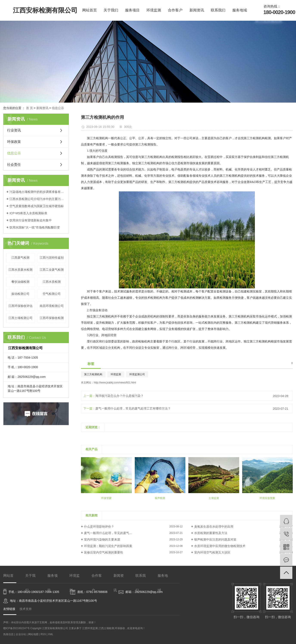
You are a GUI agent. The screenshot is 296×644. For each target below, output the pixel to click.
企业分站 (21, 634)
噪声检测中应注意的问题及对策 (215, 539)
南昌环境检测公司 (52, 306)
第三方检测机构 (93, 374)
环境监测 (154, 10)
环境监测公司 (137, 374)
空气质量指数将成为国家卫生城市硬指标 (37, 206)
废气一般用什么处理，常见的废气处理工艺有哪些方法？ (133, 408)
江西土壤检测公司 (20, 318)
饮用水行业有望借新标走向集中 (31, 220)
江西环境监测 (90, 628)
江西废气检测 (20, 258)
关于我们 (111, 10)
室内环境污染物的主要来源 (102, 539)
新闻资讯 (197, 10)
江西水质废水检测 (20, 270)
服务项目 (132, 10)
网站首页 (90, 10)
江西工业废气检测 (52, 270)
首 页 (29, 108)
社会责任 (14, 165)
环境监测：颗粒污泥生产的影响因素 (108, 546)
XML (51, 634)
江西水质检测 (52, 282)
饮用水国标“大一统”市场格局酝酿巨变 (35, 227)
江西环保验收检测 (52, 318)
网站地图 (34, 634)
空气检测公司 (52, 294)
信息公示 (58, 108)
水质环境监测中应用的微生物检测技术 (220, 546)
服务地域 (240, 10)
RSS (43, 634)
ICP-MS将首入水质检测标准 (28, 213)
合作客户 (175, 10)
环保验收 (120, 628)
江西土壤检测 (106, 628)
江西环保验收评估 (20, 306)
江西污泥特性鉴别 (52, 258)
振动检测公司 (20, 294)
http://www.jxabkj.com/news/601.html (115, 383)
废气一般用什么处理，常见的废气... (108, 533)
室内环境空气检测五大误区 (212, 552)
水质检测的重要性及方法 (211, 533)
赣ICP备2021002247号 (16, 628)
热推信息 (8, 634)
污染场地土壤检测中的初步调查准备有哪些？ (38, 192)
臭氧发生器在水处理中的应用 (214, 527)
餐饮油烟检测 (20, 282)
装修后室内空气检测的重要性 (104, 552)
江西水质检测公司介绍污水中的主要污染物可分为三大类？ (38, 199)
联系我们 (218, 10)
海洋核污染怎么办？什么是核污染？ (119, 396)
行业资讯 (14, 130)
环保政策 (14, 142)
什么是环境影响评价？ (99, 527)
